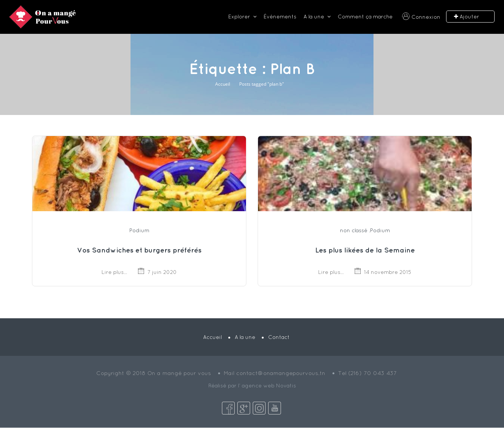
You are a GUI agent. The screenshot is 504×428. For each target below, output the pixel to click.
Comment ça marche (365, 17)
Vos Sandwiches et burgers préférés (139, 250)
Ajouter (467, 17)
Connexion (426, 17)
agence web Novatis (269, 386)
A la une (314, 17)
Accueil (223, 84)
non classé (354, 230)
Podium (139, 230)
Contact (279, 337)
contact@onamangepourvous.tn (281, 373)
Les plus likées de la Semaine (365, 250)
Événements (280, 17)
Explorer (239, 17)
